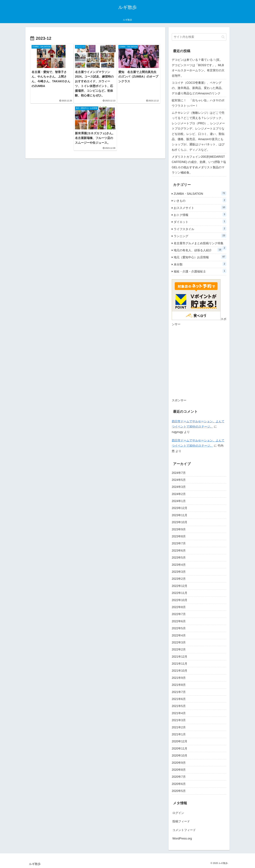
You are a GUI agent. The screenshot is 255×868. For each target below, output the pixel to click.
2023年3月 (179, 572)
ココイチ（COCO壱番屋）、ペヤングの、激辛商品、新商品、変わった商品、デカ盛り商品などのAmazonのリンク (198, 88)
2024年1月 (179, 501)
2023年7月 (179, 543)
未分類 (200, 264)
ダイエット (200, 221)
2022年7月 (179, 614)
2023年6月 (179, 551)
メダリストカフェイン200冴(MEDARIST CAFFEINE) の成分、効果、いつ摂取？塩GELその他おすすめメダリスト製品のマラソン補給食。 (199, 165)
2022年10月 (180, 600)
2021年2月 (179, 727)
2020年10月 (180, 756)
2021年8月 (179, 685)
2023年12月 (180, 508)
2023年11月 (180, 515)
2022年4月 (179, 635)
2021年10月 (180, 671)
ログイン (178, 813)
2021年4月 (179, 713)
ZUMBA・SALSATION (200, 193)
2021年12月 (180, 657)
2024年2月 (179, 494)
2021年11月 (180, 664)
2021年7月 (179, 692)
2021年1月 (179, 734)
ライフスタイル (200, 229)
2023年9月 (179, 529)
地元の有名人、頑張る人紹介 (198, 250)
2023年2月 (179, 579)
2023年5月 (179, 558)
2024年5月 (179, 480)
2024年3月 (179, 487)
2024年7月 (179, 473)
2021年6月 (179, 699)
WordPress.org (182, 839)
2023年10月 (180, 522)
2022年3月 (179, 642)
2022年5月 (179, 628)
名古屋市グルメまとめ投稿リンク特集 (200, 244)
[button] (223, 37)
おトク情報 (200, 214)
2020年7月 (179, 777)
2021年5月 (179, 706)
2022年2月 (179, 649)
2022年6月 (179, 621)
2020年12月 (180, 741)
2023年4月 (179, 565)
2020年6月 (179, 784)
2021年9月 (179, 678)
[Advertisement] (199, 365)
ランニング (200, 236)
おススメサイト (200, 207)
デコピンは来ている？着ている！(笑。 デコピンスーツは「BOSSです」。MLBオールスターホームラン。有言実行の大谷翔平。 (199, 68)
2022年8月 (179, 607)
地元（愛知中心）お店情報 (200, 257)
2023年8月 (179, 536)
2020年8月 (179, 770)
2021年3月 (179, 720)
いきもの (200, 200)
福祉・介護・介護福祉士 (200, 271)
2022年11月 (180, 593)
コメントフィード (184, 830)
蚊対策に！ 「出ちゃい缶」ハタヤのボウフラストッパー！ (198, 103)
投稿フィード (181, 821)
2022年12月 (180, 586)
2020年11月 (180, 749)
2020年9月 (179, 763)
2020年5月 (179, 791)
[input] (199, 37)
